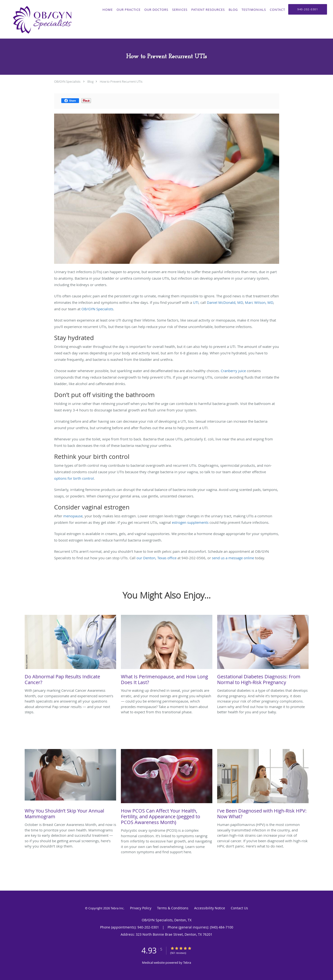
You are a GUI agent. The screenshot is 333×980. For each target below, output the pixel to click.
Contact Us (239, 908)
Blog (90, 81)
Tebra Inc (117, 908)
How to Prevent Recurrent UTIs (121, 81)
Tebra (187, 963)
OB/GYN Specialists (67, 81)
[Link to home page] (41, 19)
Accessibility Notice (210, 908)
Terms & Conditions (173, 908)
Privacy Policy (141, 908)
